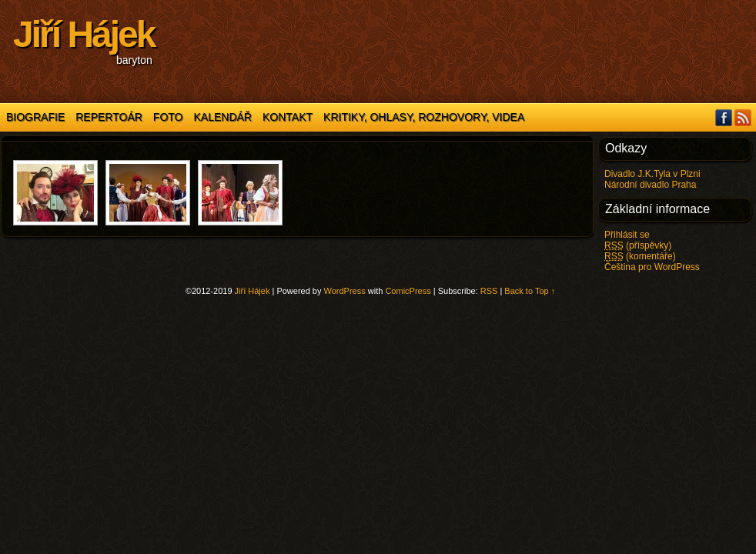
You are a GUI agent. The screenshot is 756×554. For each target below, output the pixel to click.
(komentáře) (640, 257)
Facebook (724, 117)
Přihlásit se (627, 235)
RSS (743, 117)
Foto (168, 117)
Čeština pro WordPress (652, 267)
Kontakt (288, 117)
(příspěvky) (638, 246)
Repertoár (109, 117)
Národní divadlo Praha (650, 185)
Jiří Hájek (84, 34)
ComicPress (408, 291)
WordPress (345, 291)
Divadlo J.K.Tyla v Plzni (652, 174)
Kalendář (223, 117)
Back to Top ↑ (530, 291)
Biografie (35, 117)
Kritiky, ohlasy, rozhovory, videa (424, 117)
